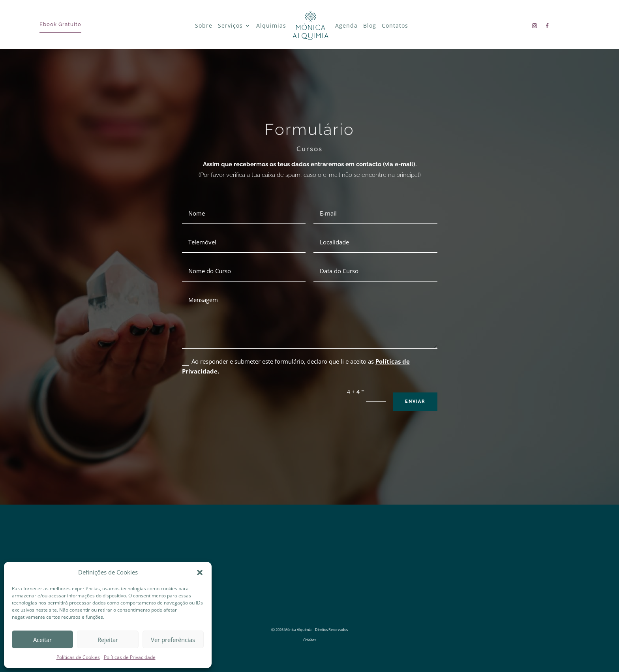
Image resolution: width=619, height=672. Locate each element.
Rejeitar (108, 640)
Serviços (230, 25)
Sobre (204, 25)
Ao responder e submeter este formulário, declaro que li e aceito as (296, 366)
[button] (200, 573)
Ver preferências (173, 640)
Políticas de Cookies (78, 657)
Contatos (395, 25)
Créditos (309, 640)
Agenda (346, 25)
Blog (370, 25)
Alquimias (271, 25)
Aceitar (42, 640)
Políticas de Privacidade (130, 657)
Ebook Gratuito (60, 24)
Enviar (415, 401)
